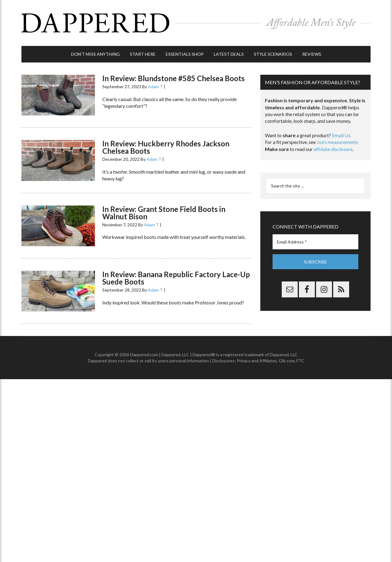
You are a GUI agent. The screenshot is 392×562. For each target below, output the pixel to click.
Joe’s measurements (337, 142)
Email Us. (342, 135)
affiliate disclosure (333, 149)
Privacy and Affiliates (257, 361)
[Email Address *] (315, 242)
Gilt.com (287, 361)
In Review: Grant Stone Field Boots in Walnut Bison (164, 213)
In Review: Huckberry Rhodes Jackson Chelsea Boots (166, 147)
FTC (300, 361)
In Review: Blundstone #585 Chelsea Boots (173, 78)
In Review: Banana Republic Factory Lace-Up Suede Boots (176, 278)
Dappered (196, 23)
